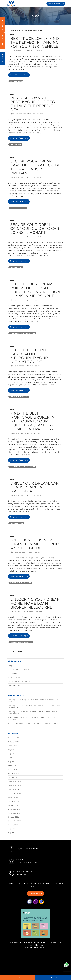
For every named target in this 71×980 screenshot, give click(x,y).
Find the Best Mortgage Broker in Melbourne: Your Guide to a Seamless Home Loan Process (33, 421)
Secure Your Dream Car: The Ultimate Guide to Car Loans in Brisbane (35, 167)
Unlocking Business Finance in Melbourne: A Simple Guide (35, 544)
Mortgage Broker (15, 678)
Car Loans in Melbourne (19, 397)
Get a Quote (2, 24)
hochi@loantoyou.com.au (27, 862)
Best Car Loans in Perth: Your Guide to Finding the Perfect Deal (33, 104)
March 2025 (13, 770)
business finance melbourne (21, 583)
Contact (32, 886)
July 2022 (12, 829)
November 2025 (14, 738)
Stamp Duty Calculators (41, 883)
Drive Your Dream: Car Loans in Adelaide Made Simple (35, 487)
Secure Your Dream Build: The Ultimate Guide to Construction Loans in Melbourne (35, 290)
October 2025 (13, 742)
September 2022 (14, 821)
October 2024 (13, 789)
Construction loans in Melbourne (23, 333)
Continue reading (20, 75)
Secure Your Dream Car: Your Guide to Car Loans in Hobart (35, 228)
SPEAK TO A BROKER (56, 4)
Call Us (18, 978)
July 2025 (12, 754)
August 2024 (13, 797)
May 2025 (12, 762)
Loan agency (13, 674)
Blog (12, 35)
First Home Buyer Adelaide (32, 969)
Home (11, 883)
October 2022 (13, 817)
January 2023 (13, 805)
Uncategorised (14, 685)
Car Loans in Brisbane (18, 208)
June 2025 (12, 758)
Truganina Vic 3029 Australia (28, 849)
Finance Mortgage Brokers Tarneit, (33, 956)
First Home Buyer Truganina (46, 964)
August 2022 (13, 825)
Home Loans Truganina (40, 972)
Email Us (53, 978)
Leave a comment (36, 51)
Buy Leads (58, 883)
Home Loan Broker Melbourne (21, 642)
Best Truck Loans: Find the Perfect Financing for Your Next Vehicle (35, 42)
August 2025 (13, 750)
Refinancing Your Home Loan (19, 681)
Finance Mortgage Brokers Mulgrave (23, 954)
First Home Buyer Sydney (36, 967)
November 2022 (14, 813)
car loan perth (16, 145)
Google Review (35, 893)
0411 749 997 (21, 874)
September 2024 (15, 793)
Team (26, 883)
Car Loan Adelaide (17, 523)
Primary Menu (68, 4)
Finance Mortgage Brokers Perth (31, 959)
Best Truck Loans (16, 81)
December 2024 (14, 781)
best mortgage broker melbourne (23, 467)
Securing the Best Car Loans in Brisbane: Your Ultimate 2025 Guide (34, 724)
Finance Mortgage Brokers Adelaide (39, 962)
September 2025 (14, 746)
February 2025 (14, 773)
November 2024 (14, 785)
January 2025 (13, 777)
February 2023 (14, 801)
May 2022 (12, 833)
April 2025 (12, 766)
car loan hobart (16, 267)
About (19, 883)
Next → (21, 651)
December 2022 (14, 809)
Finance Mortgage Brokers (19, 670)
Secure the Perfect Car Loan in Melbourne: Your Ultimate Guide (31, 356)
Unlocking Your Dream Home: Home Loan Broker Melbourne (35, 603)
